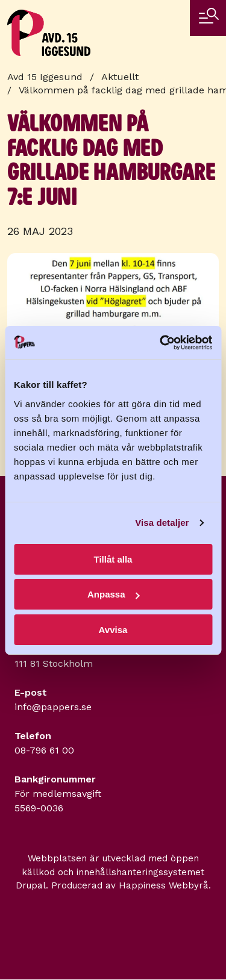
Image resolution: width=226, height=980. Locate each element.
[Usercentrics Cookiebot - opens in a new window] (161, 343)
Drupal (31, 885)
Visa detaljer (162, 523)
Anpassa (114, 594)
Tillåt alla (113, 559)
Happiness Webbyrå (164, 885)
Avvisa (113, 630)
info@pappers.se (53, 707)
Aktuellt (120, 77)
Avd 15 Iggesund (45, 77)
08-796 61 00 (44, 750)
